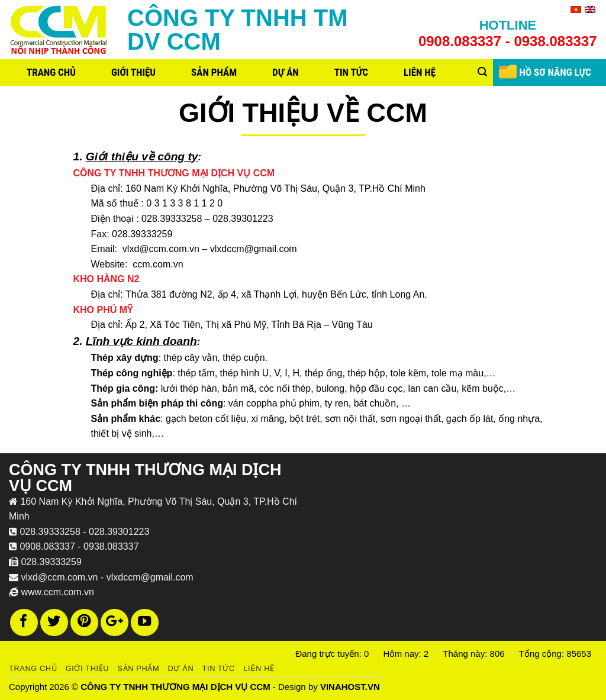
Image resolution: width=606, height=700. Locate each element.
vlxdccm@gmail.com (254, 249)
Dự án (286, 72)
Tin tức (351, 72)
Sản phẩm (214, 72)
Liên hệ (420, 72)
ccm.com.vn (158, 264)
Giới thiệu (133, 72)
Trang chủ (51, 72)
